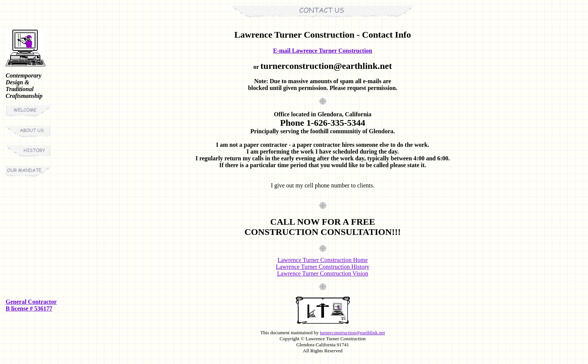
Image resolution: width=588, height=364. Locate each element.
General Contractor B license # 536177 (31, 305)
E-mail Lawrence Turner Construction (323, 51)
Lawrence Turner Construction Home (323, 260)
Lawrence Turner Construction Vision (323, 273)
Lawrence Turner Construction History (322, 267)
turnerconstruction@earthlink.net (352, 333)
